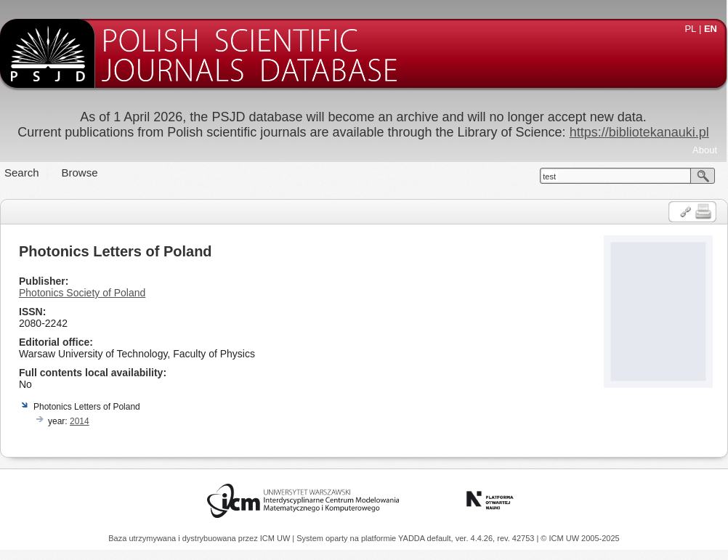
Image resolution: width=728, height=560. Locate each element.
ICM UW (276, 538)
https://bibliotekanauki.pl (639, 132)
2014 (80, 421)
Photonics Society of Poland (82, 293)
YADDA (413, 538)
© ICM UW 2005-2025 (580, 538)
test (549, 176)
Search (22, 173)
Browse (80, 173)
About (705, 150)
